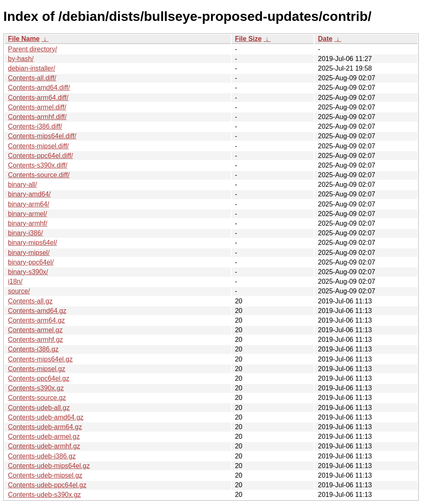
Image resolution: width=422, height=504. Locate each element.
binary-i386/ (26, 233)
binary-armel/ (27, 214)
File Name (24, 39)
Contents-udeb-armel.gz (44, 437)
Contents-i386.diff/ (35, 126)
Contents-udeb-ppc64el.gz (47, 485)
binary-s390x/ (28, 272)
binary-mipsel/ (29, 253)
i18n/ (15, 281)
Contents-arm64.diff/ (38, 98)
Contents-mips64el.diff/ (42, 136)
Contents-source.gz (37, 398)
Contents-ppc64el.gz (39, 378)
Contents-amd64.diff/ (39, 88)
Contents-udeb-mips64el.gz (49, 466)
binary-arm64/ (29, 204)
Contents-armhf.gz (36, 340)
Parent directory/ (32, 49)
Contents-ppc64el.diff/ (40, 156)
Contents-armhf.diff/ (37, 117)
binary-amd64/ (29, 194)
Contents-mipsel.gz (37, 369)
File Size (248, 39)
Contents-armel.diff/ (37, 107)
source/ (19, 291)
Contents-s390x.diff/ (38, 165)
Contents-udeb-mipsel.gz (45, 475)
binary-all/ (22, 185)
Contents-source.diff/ (39, 175)
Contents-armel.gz (35, 330)
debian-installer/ (32, 68)
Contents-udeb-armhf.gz (44, 446)
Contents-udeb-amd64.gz (46, 417)
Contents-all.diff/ (32, 78)
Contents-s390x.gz (36, 388)
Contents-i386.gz (33, 349)
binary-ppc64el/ (31, 262)
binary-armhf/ (28, 223)
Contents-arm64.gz (36, 320)
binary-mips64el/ (32, 243)
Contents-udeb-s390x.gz (44, 495)
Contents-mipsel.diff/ (38, 146)
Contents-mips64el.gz (40, 359)
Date (325, 39)
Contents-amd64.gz (37, 311)
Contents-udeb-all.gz (39, 408)
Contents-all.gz (30, 301)
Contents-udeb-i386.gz (42, 456)
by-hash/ (21, 59)
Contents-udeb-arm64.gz (45, 427)
